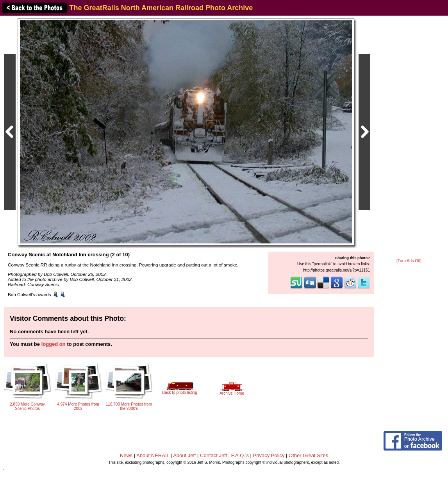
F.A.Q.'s (240, 455)
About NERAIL (153, 455)
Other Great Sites (308, 455)
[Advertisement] (409, 138)
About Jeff (184, 455)
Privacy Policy (269, 455)
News (126, 455)
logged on (54, 344)
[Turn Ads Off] (409, 261)
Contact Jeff (213, 455)
